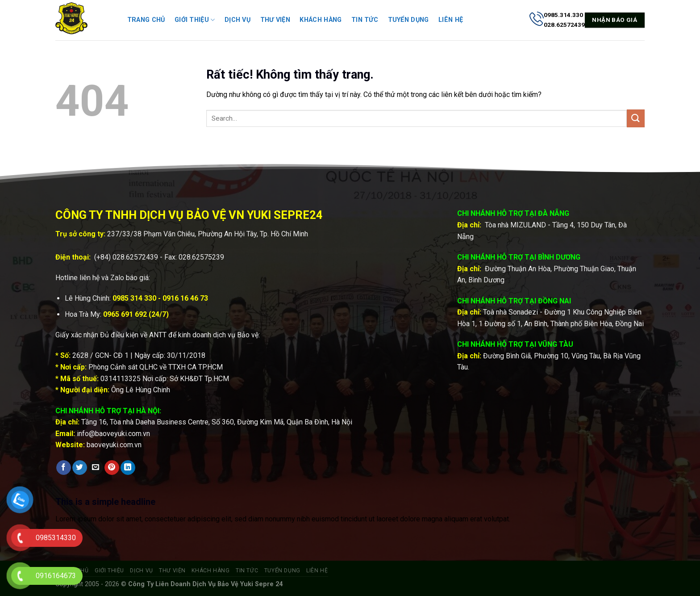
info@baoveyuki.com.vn (113, 434)
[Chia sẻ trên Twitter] (80, 468)
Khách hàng (321, 20)
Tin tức (365, 20)
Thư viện (275, 20)
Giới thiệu (195, 20)
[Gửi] (636, 118)
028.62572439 (135, 257)
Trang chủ (146, 20)
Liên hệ (451, 20)
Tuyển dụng (408, 20)
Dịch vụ (237, 20)
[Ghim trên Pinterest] (112, 468)
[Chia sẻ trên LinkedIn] (128, 468)
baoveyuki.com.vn (114, 445)
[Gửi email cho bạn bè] (96, 468)
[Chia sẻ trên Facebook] (64, 468)
